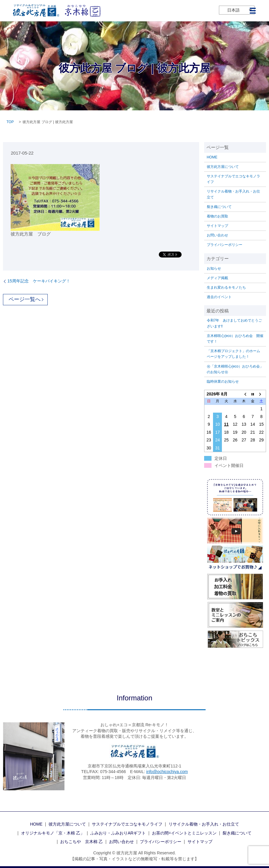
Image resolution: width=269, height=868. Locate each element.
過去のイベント (219, 297)
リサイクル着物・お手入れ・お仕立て (233, 194)
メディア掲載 (217, 278)
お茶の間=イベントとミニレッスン (184, 833)
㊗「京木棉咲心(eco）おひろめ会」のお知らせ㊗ (235, 369)
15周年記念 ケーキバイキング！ (39, 281)
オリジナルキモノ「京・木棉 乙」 (53, 833)
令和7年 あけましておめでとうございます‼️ (234, 323)
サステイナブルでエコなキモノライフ (233, 179)
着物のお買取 (217, 216)
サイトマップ (217, 226)
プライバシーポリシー (225, 245)
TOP (10, 122)
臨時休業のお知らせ (223, 381)
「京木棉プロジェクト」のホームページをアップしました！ (233, 354)
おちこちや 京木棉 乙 (81, 842)
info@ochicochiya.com (167, 772)
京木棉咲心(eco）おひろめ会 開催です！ (235, 339)
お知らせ (214, 268)
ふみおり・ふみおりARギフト (118, 833)
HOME (212, 157)
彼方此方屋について (223, 167)
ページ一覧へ (25, 299)
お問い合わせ (217, 235)
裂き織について (219, 207)
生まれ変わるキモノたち (226, 287)
